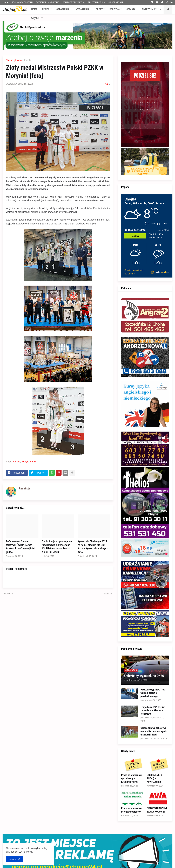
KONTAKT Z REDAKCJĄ (74, 2)
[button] (160, 9)
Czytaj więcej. (26, 852)
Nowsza (9, 594)
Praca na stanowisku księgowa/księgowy (132, 810)
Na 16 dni (129, 274)
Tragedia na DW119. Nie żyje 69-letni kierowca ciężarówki (153, 710)
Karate (28, 60)
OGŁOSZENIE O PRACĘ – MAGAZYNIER (154, 778)
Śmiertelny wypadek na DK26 (144, 676)
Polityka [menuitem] (115, 9)
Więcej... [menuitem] (36, 18)
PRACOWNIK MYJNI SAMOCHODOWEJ (157, 810)
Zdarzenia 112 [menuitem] (150, 9)
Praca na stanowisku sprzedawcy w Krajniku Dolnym (132, 778)
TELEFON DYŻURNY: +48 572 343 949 (106, 2)
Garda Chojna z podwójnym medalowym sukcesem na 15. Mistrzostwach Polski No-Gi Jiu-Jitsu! (57, 547)
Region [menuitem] (46, 9)
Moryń (25, 462)
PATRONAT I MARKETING (48, 2)
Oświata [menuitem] (131, 9)
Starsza (108, 594)
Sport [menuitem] (99, 9)
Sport (33, 462)
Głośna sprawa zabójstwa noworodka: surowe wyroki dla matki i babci (154, 731)
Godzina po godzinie (134, 270)
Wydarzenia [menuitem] (82, 9)
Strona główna (14, 60)
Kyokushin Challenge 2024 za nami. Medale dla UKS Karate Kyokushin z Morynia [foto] (93, 547)
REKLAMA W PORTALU (22, 2)
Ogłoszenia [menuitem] (63, 9)
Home (5, 2)
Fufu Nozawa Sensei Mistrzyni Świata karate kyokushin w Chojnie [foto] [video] (21, 547)
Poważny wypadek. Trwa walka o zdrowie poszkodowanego (153, 693)
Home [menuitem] (34, 9)
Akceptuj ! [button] (15, 859)
